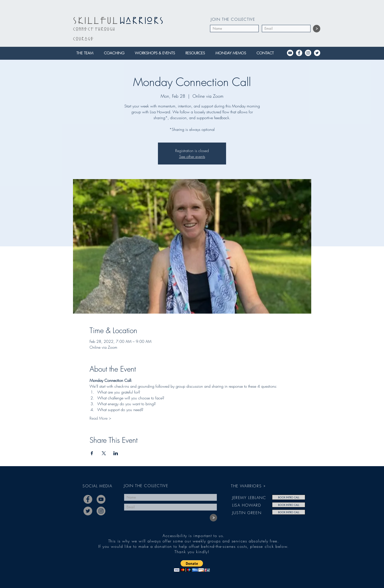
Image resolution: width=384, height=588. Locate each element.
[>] (317, 29)
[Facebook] (299, 53)
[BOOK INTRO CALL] (289, 497)
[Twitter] (317, 53)
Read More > (100, 418)
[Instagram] (308, 53)
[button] (86, 53)
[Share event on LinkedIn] (116, 453)
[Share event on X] (104, 453)
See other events (192, 156)
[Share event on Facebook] (92, 453)
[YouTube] (290, 53)
